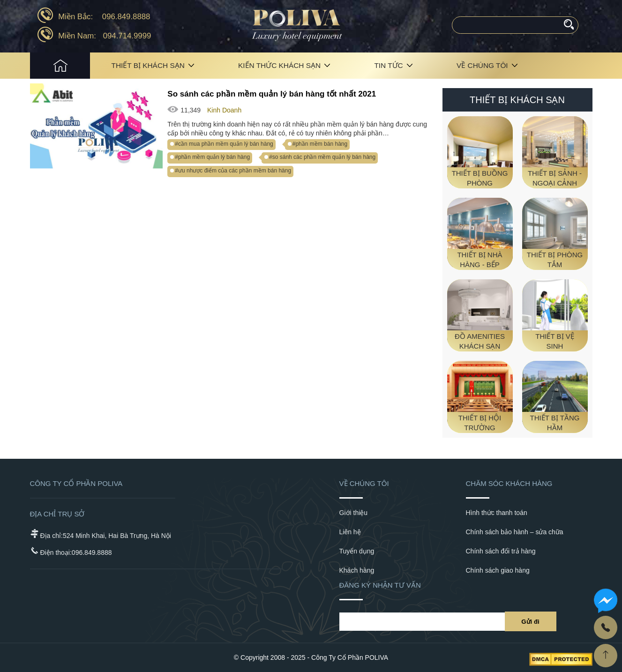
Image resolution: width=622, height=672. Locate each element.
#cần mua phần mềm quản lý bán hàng (224, 144)
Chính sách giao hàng (498, 570)
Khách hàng (357, 570)
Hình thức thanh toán (497, 513)
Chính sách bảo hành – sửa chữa (515, 532)
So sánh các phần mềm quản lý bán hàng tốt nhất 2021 (272, 94)
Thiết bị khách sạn (148, 65)
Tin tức (388, 65)
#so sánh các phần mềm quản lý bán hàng (322, 157)
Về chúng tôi (482, 65)
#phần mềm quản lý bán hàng (212, 157)
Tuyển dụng (357, 551)
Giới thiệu (354, 513)
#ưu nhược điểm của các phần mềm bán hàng (233, 171)
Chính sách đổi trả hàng (501, 551)
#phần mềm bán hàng (320, 144)
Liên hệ (350, 532)
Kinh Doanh (224, 110)
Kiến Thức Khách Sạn (279, 65)
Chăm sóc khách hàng (509, 483)
